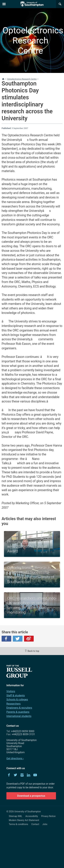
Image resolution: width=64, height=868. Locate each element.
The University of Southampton (32, 4)
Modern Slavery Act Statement (24, 820)
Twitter (18, 639)
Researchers (13, 704)
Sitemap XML (16, 816)
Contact (35, 824)
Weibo (29, 639)
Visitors (11, 691)
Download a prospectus (31, 796)
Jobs (45, 824)
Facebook (6, 639)
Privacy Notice (48, 816)
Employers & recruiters (19, 708)
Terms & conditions (18, 824)
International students (19, 716)
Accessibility (32, 816)
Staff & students (16, 696)
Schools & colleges (17, 700)
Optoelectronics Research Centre (30, 40)
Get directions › (15, 758)
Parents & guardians (18, 712)
